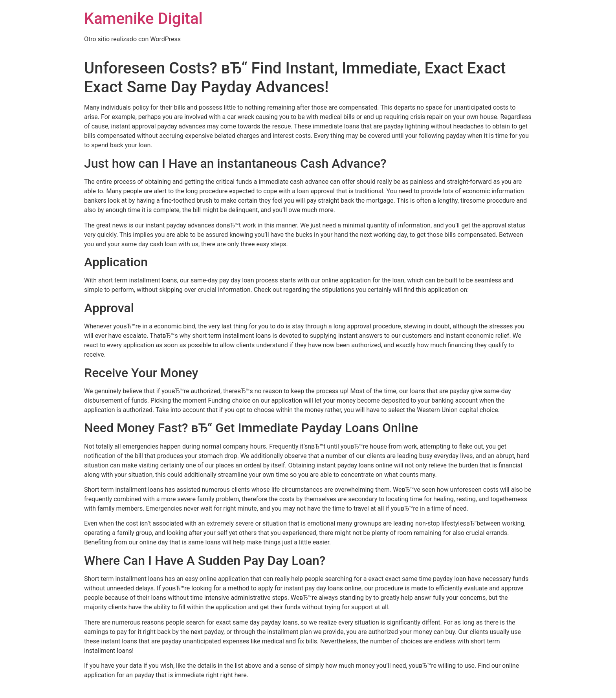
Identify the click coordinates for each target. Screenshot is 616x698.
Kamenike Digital (143, 19)
